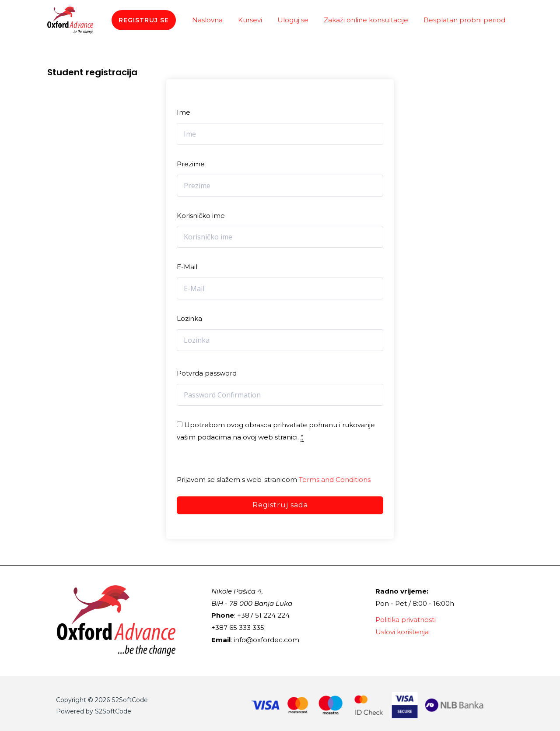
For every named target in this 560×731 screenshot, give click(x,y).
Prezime (191, 164)
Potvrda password (207, 373)
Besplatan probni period (466, 20)
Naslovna (217, 20)
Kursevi (258, 20)
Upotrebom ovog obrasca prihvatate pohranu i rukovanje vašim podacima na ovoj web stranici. (276, 431)
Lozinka (189, 318)
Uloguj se (299, 20)
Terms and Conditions (335, 480)
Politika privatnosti (406, 620)
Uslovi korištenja (402, 632)
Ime (184, 112)
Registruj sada (280, 505)
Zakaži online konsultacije (369, 20)
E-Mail (187, 267)
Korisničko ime (201, 216)
